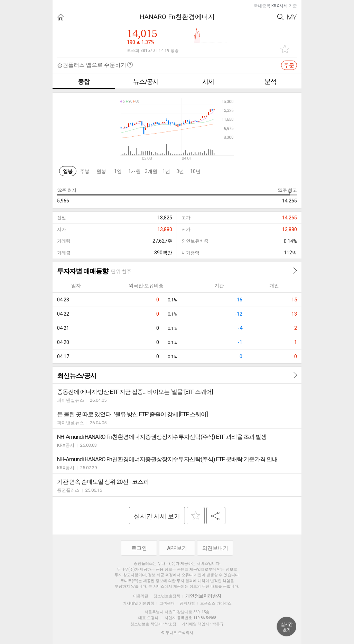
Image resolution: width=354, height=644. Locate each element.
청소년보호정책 (167, 596)
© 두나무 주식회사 (177, 633)
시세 (208, 81)
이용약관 (141, 596)
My (292, 17)
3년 (180, 171)
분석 (270, 81)
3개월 (151, 171)
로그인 (139, 548)
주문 (289, 65)
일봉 (68, 171)
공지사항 (187, 603)
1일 (118, 171)
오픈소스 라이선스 (216, 603)
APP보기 (177, 548)
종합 (84, 81)
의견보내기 (215, 548)
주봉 (85, 171)
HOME (61, 17)
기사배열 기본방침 (138, 603)
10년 (195, 171)
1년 (166, 171)
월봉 (101, 171)
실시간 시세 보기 (157, 516)
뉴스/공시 (146, 81)
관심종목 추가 (285, 49)
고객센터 (167, 603)
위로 (287, 627)
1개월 (134, 171)
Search (281, 17)
